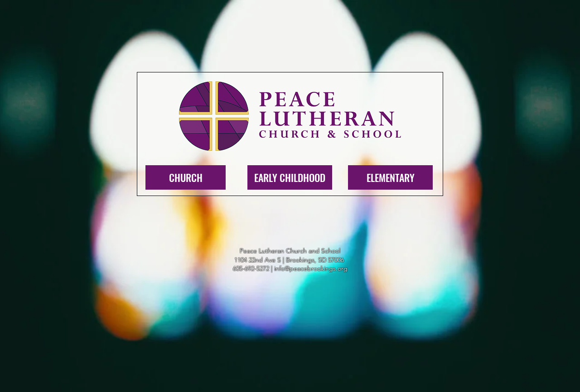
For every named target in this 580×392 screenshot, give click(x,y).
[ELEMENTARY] (390, 177)
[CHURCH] (186, 177)
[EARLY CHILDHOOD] (290, 177)
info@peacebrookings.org (311, 268)
